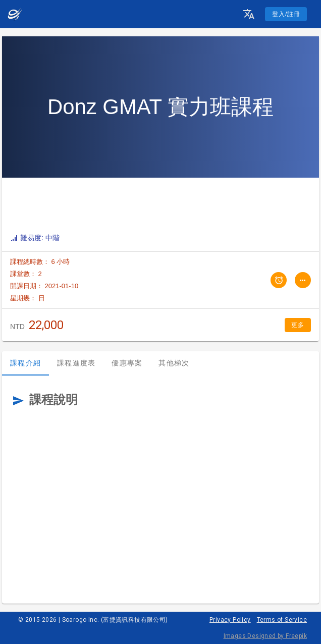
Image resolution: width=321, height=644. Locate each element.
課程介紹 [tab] (25, 363)
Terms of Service (282, 620)
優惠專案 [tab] (127, 363)
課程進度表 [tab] (76, 363)
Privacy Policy (230, 620)
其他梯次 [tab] (174, 363)
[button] (249, 14)
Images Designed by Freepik (265, 636)
